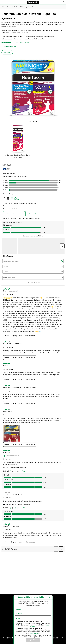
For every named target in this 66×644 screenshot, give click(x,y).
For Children (8, 7)
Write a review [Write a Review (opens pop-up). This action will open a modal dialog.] (25, 43)
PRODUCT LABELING (9, 47)
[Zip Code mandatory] (33, 618)
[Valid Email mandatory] (33, 614)
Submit (64, 2)
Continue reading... (35, 633)
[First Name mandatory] (33, 609)
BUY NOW (7, 52)
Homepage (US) (2, 7)
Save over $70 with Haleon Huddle (31, 597)
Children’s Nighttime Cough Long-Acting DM (18, 156)
